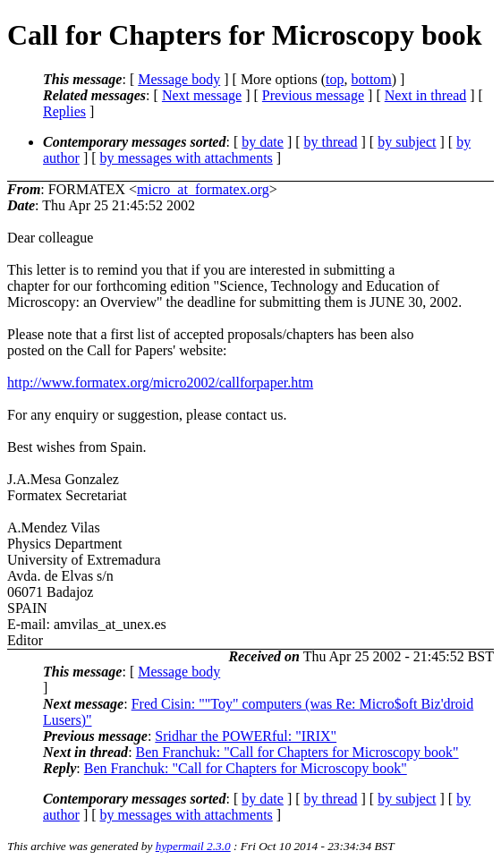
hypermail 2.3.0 (193, 846)
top (335, 79)
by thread (331, 142)
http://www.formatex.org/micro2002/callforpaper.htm (160, 383)
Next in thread (426, 95)
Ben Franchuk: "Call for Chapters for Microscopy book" (297, 752)
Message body (179, 79)
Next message (202, 95)
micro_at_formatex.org (203, 189)
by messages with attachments (187, 158)
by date (263, 142)
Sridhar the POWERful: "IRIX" (246, 736)
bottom (371, 79)
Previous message (313, 95)
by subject (407, 142)
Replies (64, 111)
